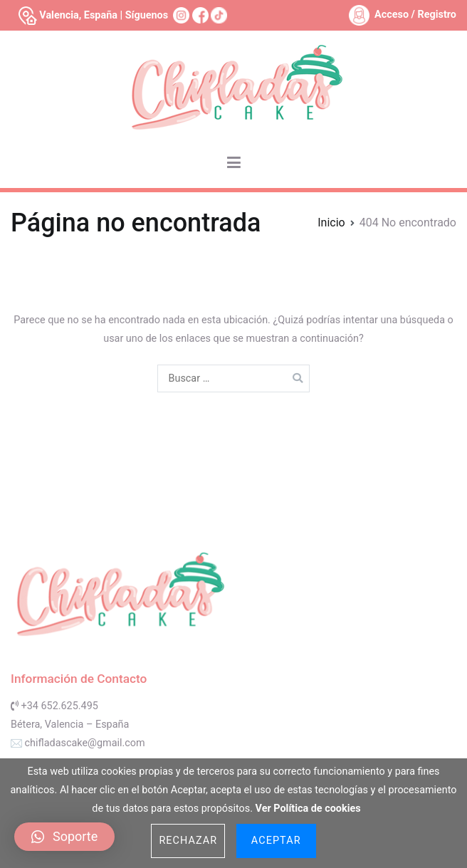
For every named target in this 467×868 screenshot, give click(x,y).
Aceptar (276, 841)
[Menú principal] (234, 163)
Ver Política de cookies (308, 809)
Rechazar (188, 841)
